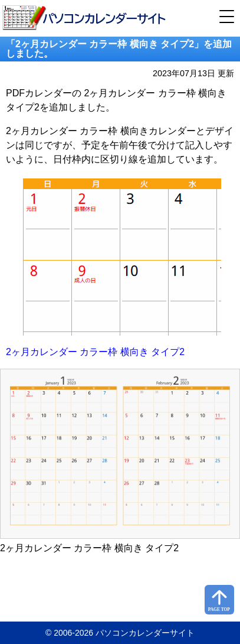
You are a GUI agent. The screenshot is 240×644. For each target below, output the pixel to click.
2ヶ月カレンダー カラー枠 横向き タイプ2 (95, 352)
